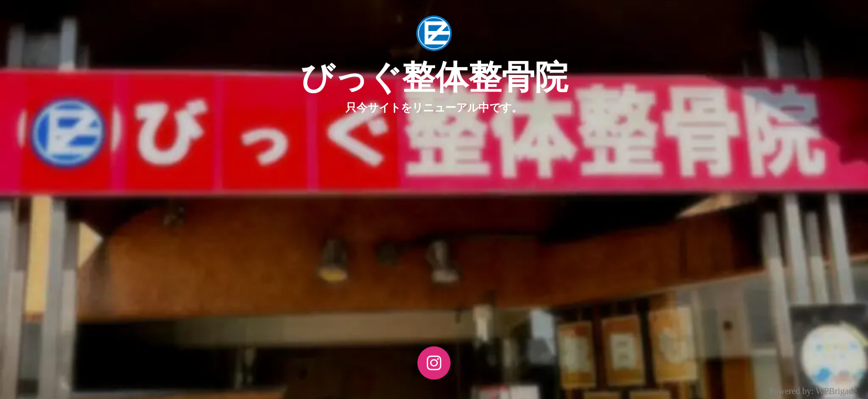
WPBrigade (836, 391)
